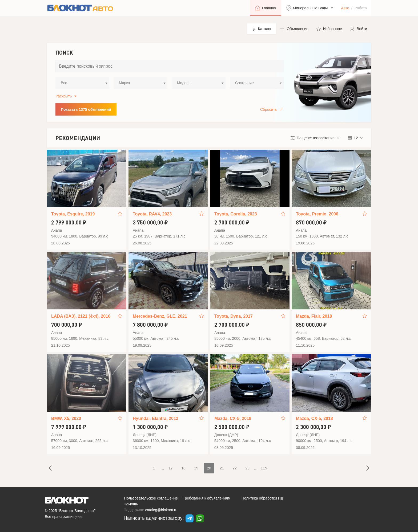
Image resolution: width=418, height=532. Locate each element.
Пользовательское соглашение (151, 498)
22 (235, 468)
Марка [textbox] (124, 83)
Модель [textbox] (184, 83)
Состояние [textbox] (244, 83)
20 (209, 468)
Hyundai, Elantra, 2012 (156, 418)
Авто (345, 8)
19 (196, 468)
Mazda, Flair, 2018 (314, 316)
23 (247, 468)
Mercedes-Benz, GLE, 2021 (160, 316)
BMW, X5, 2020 (66, 418)
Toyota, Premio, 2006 (317, 214)
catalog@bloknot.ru (161, 510)
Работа (361, 8)
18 (183, 468)
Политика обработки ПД (262, 498)
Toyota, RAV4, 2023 (152, 214)
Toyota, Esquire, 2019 (73, 214)
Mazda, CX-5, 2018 (233, 418)
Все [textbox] (64, 83)
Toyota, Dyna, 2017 (234, 316)
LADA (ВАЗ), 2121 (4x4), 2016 (81, 316)
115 (264, 468)
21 (222, 468)
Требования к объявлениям (207, 498)
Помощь (131, 504)
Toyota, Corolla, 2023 (236, 214)
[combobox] (82, 83)
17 (171, 468)
